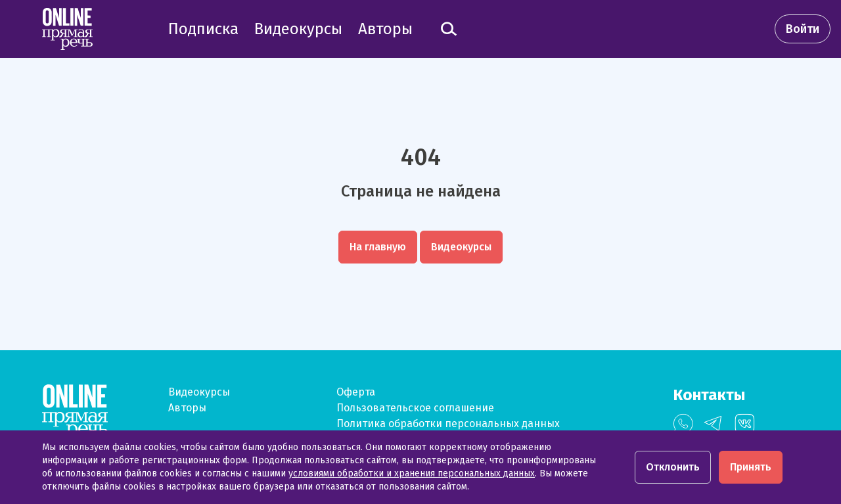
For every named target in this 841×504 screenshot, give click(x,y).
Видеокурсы (199, 392)
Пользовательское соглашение (415, 408)
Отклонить (673, 467)
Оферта (356, 392)
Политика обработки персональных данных (448, 424)
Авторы (187, 408)
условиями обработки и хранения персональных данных (412, 473)
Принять (751, 467)
